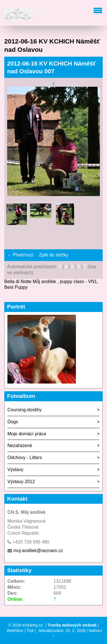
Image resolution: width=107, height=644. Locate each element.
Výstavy (15, 470)
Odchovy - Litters (25, 458)
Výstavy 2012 (21, 482)
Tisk (30, 631)
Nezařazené (20, 446)
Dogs (13, 422)
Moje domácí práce (27, 434)
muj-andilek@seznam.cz (38, 551)
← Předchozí (20, 255)
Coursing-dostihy (25, 410)
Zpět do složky (53, 255)
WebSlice (15, 631)
